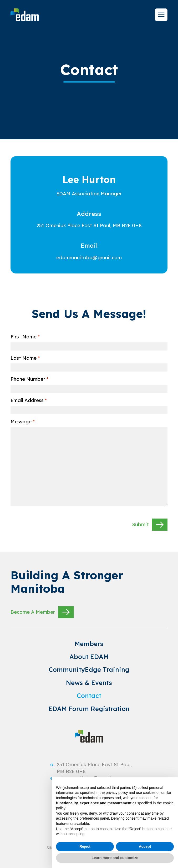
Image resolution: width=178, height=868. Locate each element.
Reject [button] (85, 846)
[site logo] (25, 15)
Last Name (25, 358)
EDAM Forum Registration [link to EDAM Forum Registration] (89, 709)
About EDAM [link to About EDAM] (89, 657)
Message (23, 422)
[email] (89, 258)
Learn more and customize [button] (115, 858)
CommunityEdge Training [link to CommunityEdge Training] (89, 669)
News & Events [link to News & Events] (89, 683)
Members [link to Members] (89, 644)
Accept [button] (145, 846)
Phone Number (29, 379)
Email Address (29, 400)
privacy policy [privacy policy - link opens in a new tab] (117, 793)
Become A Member (42, 612)
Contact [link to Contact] (89, 696)
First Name (25, 337)
